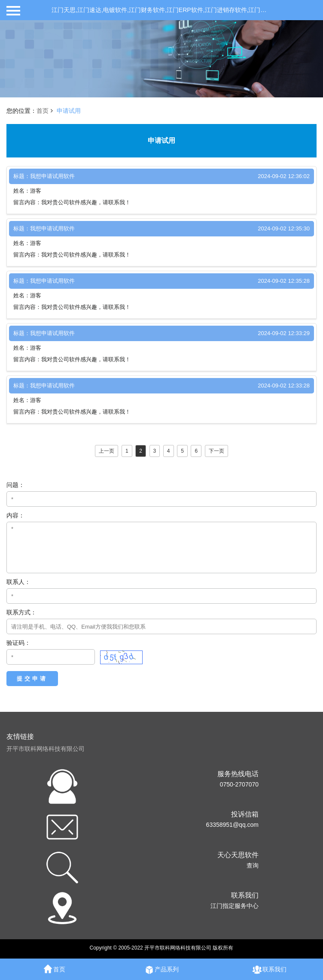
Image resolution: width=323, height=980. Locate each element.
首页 (43, 111)
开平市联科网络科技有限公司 (46, 749)
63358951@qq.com (232, 825)
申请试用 (69, 111)
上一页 (107, 451)
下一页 (216, 451)
